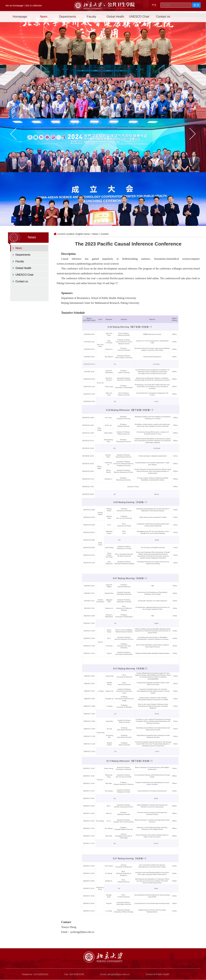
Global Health (115, 17)
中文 (154, 5)
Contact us (163, 17)
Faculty (92, 17)
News (44, 17)
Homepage (20, 17)
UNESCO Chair (139, 17)
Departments (68, 17)
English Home (83, 234)
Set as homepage (14, 6)
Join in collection (34, 6)
